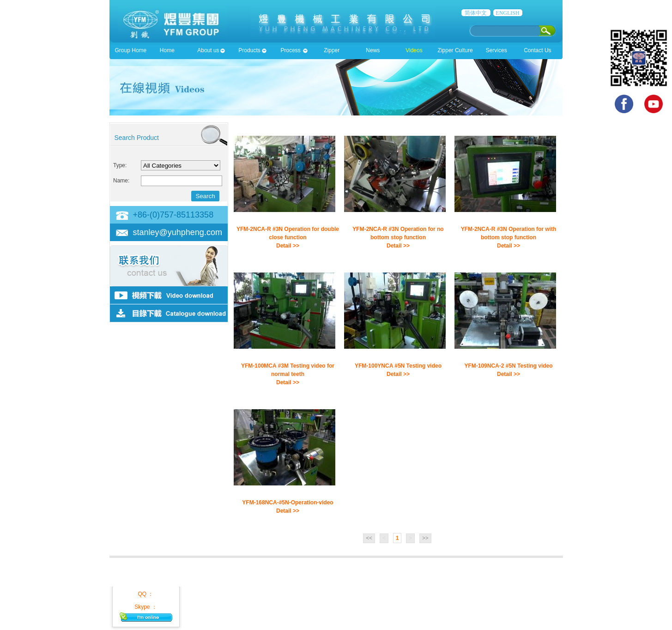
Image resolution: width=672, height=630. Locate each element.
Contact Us (537, 50)
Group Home (131, 50)
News (373, 50)
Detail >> (288, 246)
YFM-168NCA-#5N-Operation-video (288, 503)
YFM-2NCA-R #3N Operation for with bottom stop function (509, 233)
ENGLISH (507, 13)
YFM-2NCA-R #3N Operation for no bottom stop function (398, 233)
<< (369, 538)
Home (167, 50)
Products (249, 50)
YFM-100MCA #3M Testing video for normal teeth (288, 370)
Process (290, 50)
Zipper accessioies (332, 53)
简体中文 (476, 13)
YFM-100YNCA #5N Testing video (398, 366)
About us (208, 50)
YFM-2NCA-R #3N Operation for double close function (288, 233)
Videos (414, 50)
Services (496, 50)
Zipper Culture (455, 50)
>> (425, 538)
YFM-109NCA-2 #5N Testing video (508, 366)
